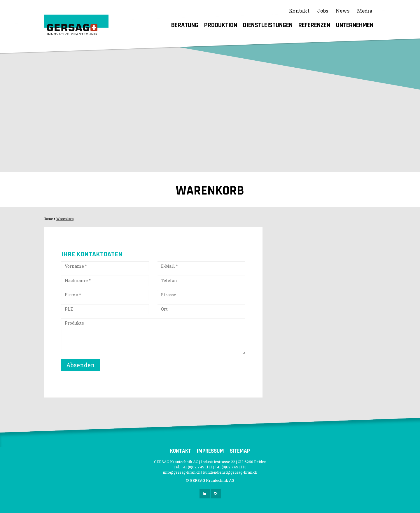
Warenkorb (65, 219)
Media (365, 11)
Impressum (210, 451)
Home (48, 219)
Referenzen (314, 25)
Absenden (80, 365)
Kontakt (299, 11)
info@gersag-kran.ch (182, 472)
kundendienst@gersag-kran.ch (230, 472)
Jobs (323, 11)
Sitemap (240, 451)
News (343, 11)
